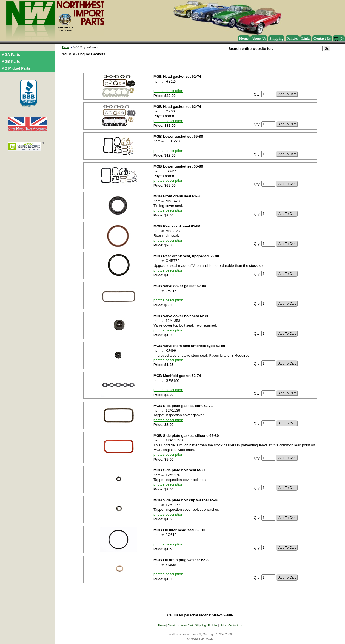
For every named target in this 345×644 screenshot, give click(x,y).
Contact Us (322, 38)
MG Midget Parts (16, 68)
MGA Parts (11, 55)
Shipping (276, 38)
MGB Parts (11, 61)
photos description (168, 91)
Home (244, 38)
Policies (293, 38)
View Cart (187, 626)
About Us (259, 38)
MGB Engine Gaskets (86, 47)
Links (306, 38)
